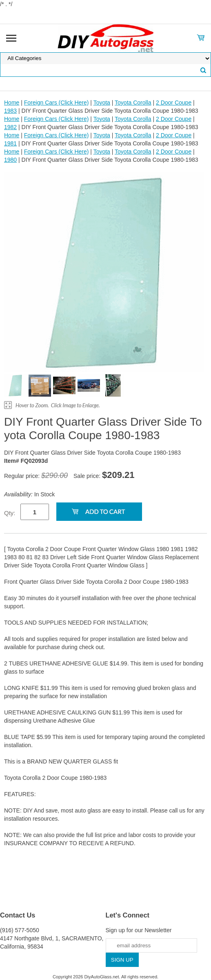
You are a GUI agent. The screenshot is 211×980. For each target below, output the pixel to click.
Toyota (102, 103)
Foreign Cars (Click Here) (57, 103)
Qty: (10, 513)
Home (12, 103)
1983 (10, 111)
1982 (10, 127)
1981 (10, 143)
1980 (10, 160)
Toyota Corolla (133, 103)
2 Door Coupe (174, 103)
